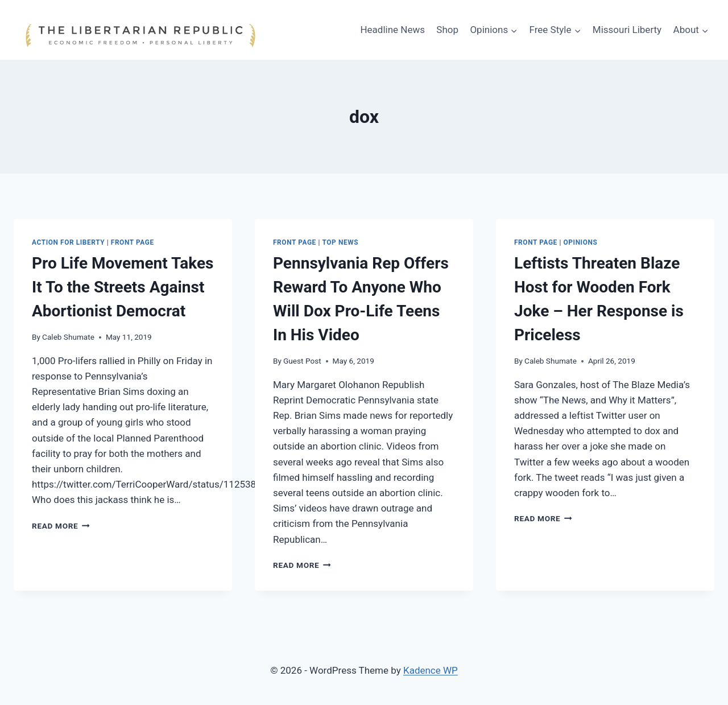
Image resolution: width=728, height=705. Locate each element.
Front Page (133, 242)
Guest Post (302, 361)
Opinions (581, 242)
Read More (61, 526)
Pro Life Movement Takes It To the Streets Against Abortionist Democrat (123, 287)
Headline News (392, 30)
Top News (341, 242)
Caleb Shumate (68, 337)
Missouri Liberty (627, 30)
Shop (447, 30)
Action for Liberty (68, 242)
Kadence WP (431, 670)
